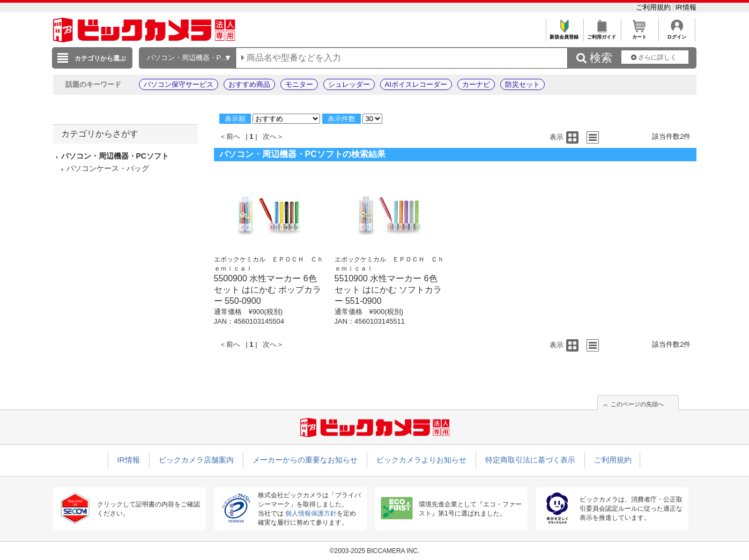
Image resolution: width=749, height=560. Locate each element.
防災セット (522, 84)
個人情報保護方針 (311, 513)
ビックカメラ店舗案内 (196, 460)
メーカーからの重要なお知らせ (305, 460)
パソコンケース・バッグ (108, 168)
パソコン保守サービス (179, 84)
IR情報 (686, 7)
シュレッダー (349, 84)
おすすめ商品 (249, 84)
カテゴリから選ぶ (100, 58)
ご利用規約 (654, 7)
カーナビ (476, 84)
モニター (299, 84)
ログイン (677, 34)
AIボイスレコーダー (416, 84)
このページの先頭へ (637, 404)
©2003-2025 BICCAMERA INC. (375, 551)
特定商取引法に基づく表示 (530, 460)
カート (639, 34)
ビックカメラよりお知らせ (421, 460)
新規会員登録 (564, 34)
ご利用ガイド (602, 34)
